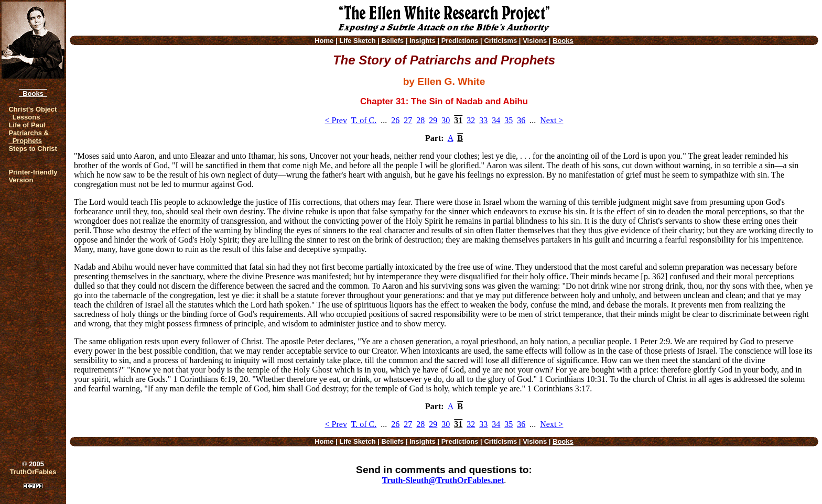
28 (420, 120)
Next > (551, 120)
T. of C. (364, 120)
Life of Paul (27, 125)
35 (509, 120)
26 (395, 120)
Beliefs (392, 41)
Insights (423, 41)
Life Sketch (357, 41)
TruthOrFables (33, 472)
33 (483, 120)
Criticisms (500, 41)
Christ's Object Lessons (33, 113)
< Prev (336, 120)
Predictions (460, 41)
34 (496, 120)
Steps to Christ (33, 149)
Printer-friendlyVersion (33, 176)
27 (408, 120)
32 (471, 120)
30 (446, 120)
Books (33, 94)
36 (521, 120)
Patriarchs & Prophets (29, 137)
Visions (535, 41)
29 (433, 120)
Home (324, 41)
